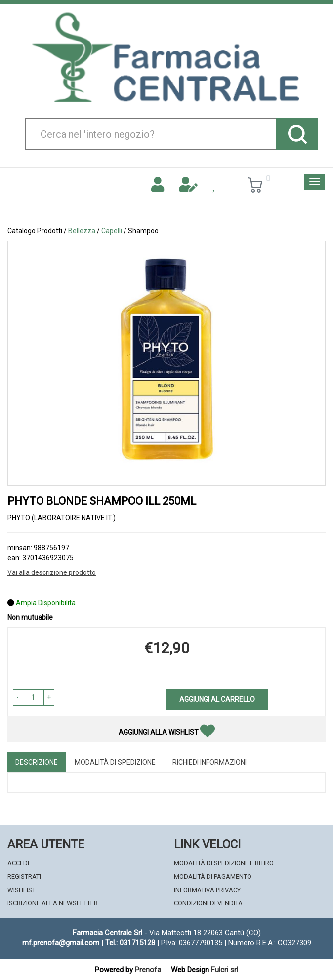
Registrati (24, 877)
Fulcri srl (225, 970)
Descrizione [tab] (37, 762)
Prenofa (148, 970)
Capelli (112, 231)
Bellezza (82, 231)
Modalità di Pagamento (213, 877)
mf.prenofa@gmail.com (61, 943)
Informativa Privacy (207, 890)
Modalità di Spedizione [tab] (115, 762)
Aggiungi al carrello (217, 699)
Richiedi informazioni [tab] (209, 762)
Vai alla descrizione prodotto (52, 572)
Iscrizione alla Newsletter (53, 903)
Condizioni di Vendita (208, 903)
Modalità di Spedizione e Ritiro (224, 863)
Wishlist (21, 890)
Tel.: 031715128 (130, 943)
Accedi (18, 863)
